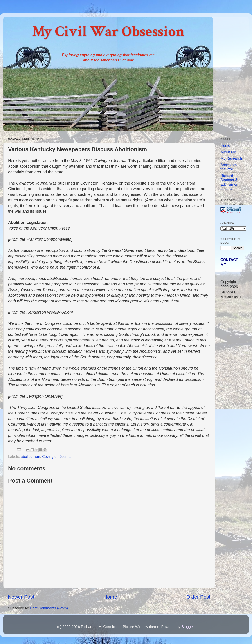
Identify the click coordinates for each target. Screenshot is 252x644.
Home (110, 597)
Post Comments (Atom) (49, 608)
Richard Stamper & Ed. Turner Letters (229, 182)
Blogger (188, 627)
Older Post (198, 597)
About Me (228, 152)
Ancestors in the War (231, 167)
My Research (231, 158)
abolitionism (30, 457)
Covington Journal (57, 457)
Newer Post (21, 597)
